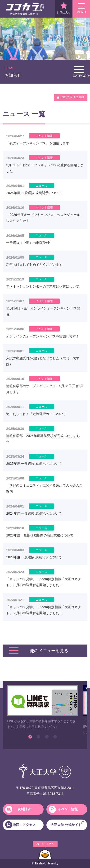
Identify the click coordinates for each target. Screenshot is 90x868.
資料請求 (18, 809)
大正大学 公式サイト (67, 824)
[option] (43, 707)
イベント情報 (63, 809)
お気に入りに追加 (72, 97)
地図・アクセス (20, 825)
